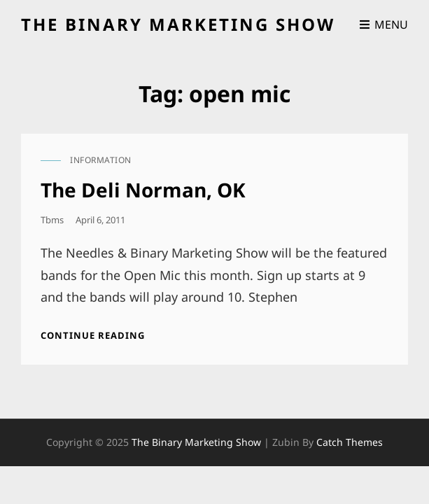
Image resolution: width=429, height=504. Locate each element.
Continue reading (93, 335)
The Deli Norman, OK (143, 190)
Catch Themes (350, 442)
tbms (52, 220)
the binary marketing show (178, 24)
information (101, 160)
